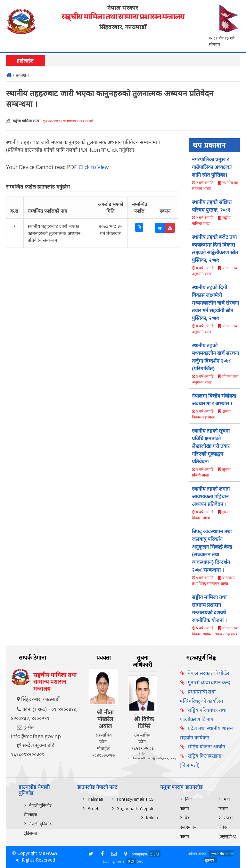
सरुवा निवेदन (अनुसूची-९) (227, 827)
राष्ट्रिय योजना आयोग (206, 746)
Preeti (94, 808)
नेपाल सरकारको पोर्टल (209, 673)
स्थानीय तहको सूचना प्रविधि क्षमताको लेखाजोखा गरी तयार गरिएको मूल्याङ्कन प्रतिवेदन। (211, 446)
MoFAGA (48, 853)
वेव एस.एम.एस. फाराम (189, 827)
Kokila (152, 818)
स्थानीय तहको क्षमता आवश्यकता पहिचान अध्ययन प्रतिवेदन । (211, 496)
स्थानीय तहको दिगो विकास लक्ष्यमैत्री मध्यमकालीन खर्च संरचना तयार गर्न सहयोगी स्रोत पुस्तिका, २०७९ (215, 303)
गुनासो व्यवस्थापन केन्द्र (209, 682)
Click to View (94, 167)
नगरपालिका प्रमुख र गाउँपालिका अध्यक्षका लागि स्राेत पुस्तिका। (212, 167)
